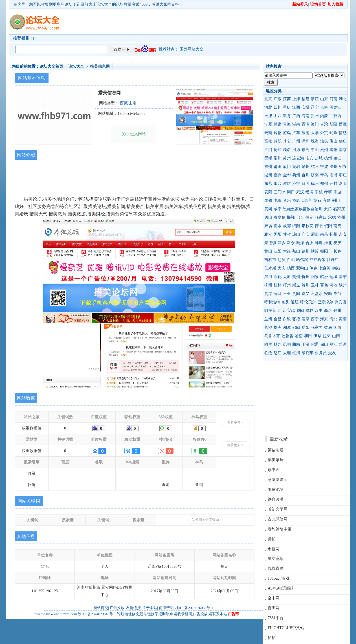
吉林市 (270, 260)
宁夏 (268, 124)
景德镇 (270, 243)
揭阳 (333, 150)
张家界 (317, 328)
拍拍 (272, 638)
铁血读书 (276, 499)
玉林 (315, 285)
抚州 (333, 234)
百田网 (274, 608)
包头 (285, 302)
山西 (278, 116)
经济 (309, 192)
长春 (337, 251)
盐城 (319, 158)
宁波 (324, 167)
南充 (337, 226)
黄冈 (268, 209)
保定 (309, 217)
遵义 (306, 294)
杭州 (315, 167)
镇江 (337, 158)
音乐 (287, 201)
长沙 (268, 328)
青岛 (324, 175)
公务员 (321, 353)
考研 (328, 192)
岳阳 (306, 328)
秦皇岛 (280, 217)
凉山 (296, 234)
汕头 (324, 141)
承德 (332, 217)
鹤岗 (336, 268)
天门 (328, 209)
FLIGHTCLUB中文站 (286, 628)
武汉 (300, 192)
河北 (268, 107)
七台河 (325, 268)
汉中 (319, 311)
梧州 (287, 285)
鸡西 (291, 268)
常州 (278, 158)
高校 (268, 141)
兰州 (268, 319)
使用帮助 (166, 608)
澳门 (315, 124)
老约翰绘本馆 (280, 529)
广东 (278, 99)
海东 (324, 319)
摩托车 (307, 353)
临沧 (268, 353)
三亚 (287, 294)
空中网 (274, 598)
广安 (306, 234)
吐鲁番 (287, 336)
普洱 (343, 344)
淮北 (328, 243)
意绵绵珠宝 (278, 480)
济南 (315, 175)
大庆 (282, 268)
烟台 (278, 184)
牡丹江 (333, 260)
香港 (306, 124)
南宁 (343, 277)
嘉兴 (278, 175)
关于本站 (150, 608)
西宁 (315, 319)
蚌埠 (319, 243)
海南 (306, 116)
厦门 (287, 167)
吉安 (343, 234)
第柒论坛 (276, 450)
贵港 (268, 294)
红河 (296, 353)
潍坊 (287, 184)
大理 (287, 353)
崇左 (296, 285)
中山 (315, 150)
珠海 (315, 141)
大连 (287, 251)
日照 (306, 184)
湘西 (337, 328)
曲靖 (296, 344)
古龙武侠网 (278, 519)
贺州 (306, 285)
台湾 (324, 124)
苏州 (287, 158)
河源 (296, 150)
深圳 (306, 141)
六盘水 (317, 294)
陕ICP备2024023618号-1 (97, 614)
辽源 (282, 260)
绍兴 (343, 167)
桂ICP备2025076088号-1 (194, 608)
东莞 (306, 150)
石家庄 (339, 209)
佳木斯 (270, 268)
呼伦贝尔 (308, 302)
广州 (296, 141)
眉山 (315, 234)
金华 (287, 175)
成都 (287, 226)
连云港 (298, 158)
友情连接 (133, 608)
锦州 (306, 251)
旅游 (306, 133)
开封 (333, 184)
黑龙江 (335, 107)
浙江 (315, 99)
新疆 (333, 124)
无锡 (268, 158)
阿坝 (278, 234)
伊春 (313, 268)
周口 (291, 192)
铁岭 (315, 251)
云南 (268, 133)
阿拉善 (270, 311)
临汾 (324, 277)
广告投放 (117, 608)
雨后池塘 (276, 489)
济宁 (296, 184)
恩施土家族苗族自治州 (303, 209)
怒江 (278, 353)
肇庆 (343, 141)
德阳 (319, 226)
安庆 (337, 243)
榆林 (309, 311)
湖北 (343, 99)
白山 (291, 260)
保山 (324, 344)
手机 (319, 192)
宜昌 (327, 201)
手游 (337, 192)
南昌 (324, 234)
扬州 (328, 158)
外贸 (324, 133)
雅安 (268, 234)
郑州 (324, 184)
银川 (337, 311)
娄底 (328, 328)
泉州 (306, 167)
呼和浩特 (272, 302)
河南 (333, 99)
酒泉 (306, 319)
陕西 (337, 116)
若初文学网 (278, 509)
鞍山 (296, 251)
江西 (296, 107)
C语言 (307, 201)
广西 (296, 116)
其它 (287, 141)
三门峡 (280, 192)
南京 (343, 150)
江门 (268, 150)
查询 (166, 485)
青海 (287, 124)
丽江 (333, 344)
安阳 (268, 192)
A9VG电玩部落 (281, 588)
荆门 (336, 201)
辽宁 (315, 107)
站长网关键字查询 (205, 520)
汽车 (296, 133)
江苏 (287, 99)
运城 (333, 277)
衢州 (296, 175)
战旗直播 (276, 569)
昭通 (315, 344)
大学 (315, 133)
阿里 (268, 344)
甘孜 (287, 234)
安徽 (306, 107)
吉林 (324, 107)
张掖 (296, 319)
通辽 (295, 302)
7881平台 (276, 618)
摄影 (296, 201)
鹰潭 (300, 243)
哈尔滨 (302, 260)
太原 (287, 277)
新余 (291, 243)
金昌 (278, 319)
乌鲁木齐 (272, 336)
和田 (308, 336)
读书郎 (274, 470)
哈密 (299, 336)
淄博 (333, 175)
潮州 (324, 150)
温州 (333, 167)
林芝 (278, 344)
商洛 (328, 311)
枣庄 (343, 175)
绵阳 (296, 226)
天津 (268, 116)
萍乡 (282, 243)
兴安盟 (340, 302)
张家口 (321, 217)
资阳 (328, 226)
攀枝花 (307, 226)
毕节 (337, 294)
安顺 (328, 294)
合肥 (309, 243)
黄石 (317, 201)
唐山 (268, 217)
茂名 (287, 150)
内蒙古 (326, 116)
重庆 (287, 107)
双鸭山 (302, 268)
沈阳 (278, 251)
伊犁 (317, 336)
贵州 (315, 116)
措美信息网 (100, 66)
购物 (278, 133)
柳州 (268, 285)
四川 (278, 107)
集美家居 (276, 460)
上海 (296, 99)
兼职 (278, 141)
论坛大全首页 (51, 66)
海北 (333, 319)
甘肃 (278, 124)
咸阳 (300, 311)
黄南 (343, 319)
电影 (278, 201)
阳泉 (315, 277)
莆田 (278, 167)
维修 (268, 201)
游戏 (287, 133)
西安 (282, 311)
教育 (287, 116)
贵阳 (296, 294)
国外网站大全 (192, 49)
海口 (278, 294)
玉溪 (306, 344)
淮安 (309, 158)
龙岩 (296, 167)
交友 (332, 353)
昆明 (287, 344)
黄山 (268, 251)
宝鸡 (291, 311)
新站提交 (101, 608)
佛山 (333, 141)
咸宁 (278, 209)
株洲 (278, 328)
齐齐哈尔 (317, 260)
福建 (306, 99)
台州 (306, 175)
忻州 (306, 277)
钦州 (343, 285)
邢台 (300, 217)
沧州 (341, 217)
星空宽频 (276, 559)
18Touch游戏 (279, 578)
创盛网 (274, 549)
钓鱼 (333, 133)
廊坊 (268, 226)
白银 (287, 319)
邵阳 (296, 328)
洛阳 (343, 184)
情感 (343, 133)
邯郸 (291, 217)
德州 (315, 184)
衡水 (278, 226)
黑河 (268, 277)
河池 (333, 285)
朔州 (296, 277)
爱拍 (272, 539)
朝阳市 (326, 251)
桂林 (278, 285)
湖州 (268, 175)
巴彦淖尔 (325, 302)
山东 (324, 99)
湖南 (296, 124)
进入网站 (138, 134)
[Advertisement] (210, 21)
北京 (268, 99)
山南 (336, 336)
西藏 (343, 124)
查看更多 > (235, 422)
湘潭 (287, 328)
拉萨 (327, 336)
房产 (278, 150)
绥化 (278, 277)
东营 (268, 184)
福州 (268, 167)
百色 (324, 285)
